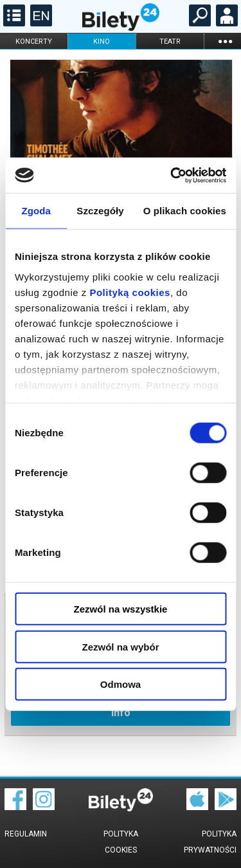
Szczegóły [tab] (100, 211)
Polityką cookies (130, 292)
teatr (170, 42)
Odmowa (121, 684)
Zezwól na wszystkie (121, 609)
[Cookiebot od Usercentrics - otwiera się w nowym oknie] (172, 175)
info (121, 713)
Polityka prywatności (210, 842)
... (225, 41)
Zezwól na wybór (120, 646)
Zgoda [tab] (36, 211)
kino (102, 42)
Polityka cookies (121, 842)
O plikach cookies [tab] (185, 211)
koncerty (34, 42)
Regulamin (26, 834)
